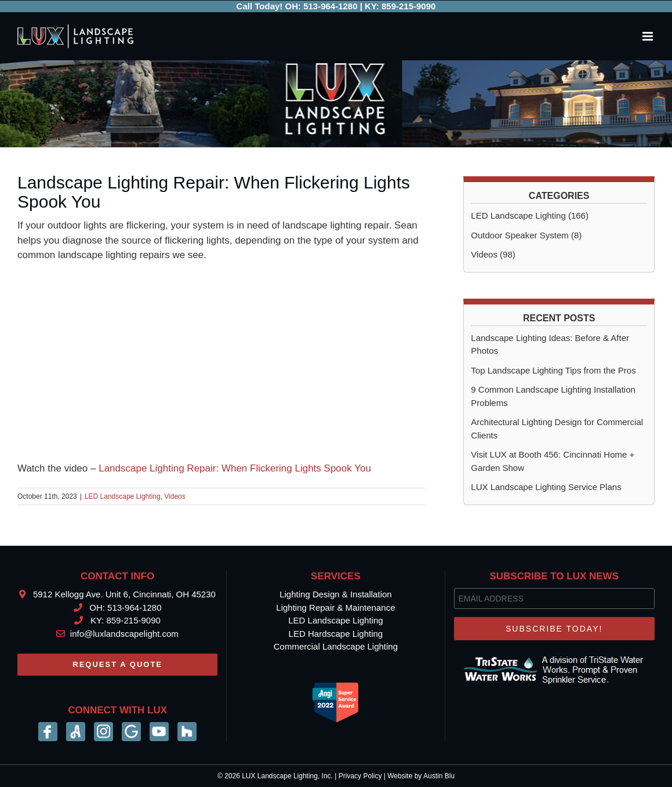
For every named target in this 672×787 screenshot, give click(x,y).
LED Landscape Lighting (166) (530, 215)
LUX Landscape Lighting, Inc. (287, 776)
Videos (175, 496)
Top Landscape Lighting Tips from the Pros (553, 370)
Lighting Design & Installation (335, 594)
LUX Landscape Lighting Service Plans (546, 487)
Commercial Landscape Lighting (336, 646)
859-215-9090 (408, 6)
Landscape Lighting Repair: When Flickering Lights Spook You (235, 468)
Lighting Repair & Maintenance (335, 608)
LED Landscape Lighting (123, 496)
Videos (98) (493, 254)
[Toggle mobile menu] (649, 36)
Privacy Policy (360, 776)
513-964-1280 (330, 6)
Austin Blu (439, 776)
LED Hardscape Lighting (336, 634)
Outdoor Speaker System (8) (526, 235)
